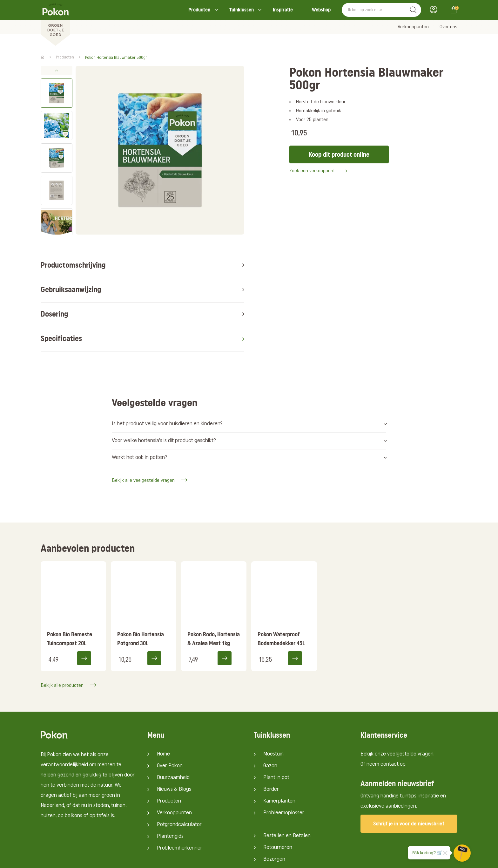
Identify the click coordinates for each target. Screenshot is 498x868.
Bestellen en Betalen (287, 789)
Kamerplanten (279, 755)
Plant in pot (276, 731)
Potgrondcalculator (179, 778)
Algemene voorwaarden (402, 858)
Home (163, 708)
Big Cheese (184, 858)
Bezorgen (274, 813)
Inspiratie (283, 10)
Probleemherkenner (180, 802)
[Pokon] (55, 23)
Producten (199, 10)
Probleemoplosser (284, 766)
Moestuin (273, 708)
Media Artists (139, 858)
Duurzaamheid (173, 731)
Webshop (321, 10)
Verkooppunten (413, 27)
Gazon (270, 719)
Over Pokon (170, 719)
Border (271, 743)
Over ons (448, 27)
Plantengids (170, 790)
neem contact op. (387, 718)
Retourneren (278, 801)
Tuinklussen (242, 10)
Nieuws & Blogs (174, 743)
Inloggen (435, 10)
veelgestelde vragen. (411, 708)
